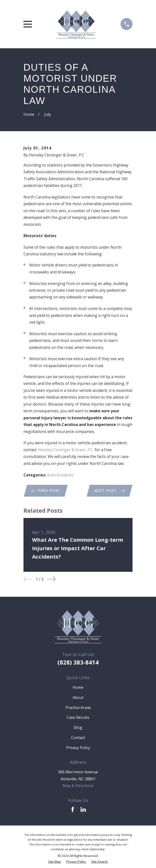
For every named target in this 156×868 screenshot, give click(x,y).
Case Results (78, 717)
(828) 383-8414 (78, 662)
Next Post (110, 491)
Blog (78, 727)
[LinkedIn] (83, 809)
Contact (78, 738)
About (78, 697)
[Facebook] (73, 809)
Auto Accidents (60, 475)
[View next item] (51, 579)
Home (78, 687)
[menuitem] (55, 862)
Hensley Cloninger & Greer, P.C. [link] (66, 450)
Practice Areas (78, 708)
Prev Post (46, 491)
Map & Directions (78, 786)
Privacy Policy (78, 748)
